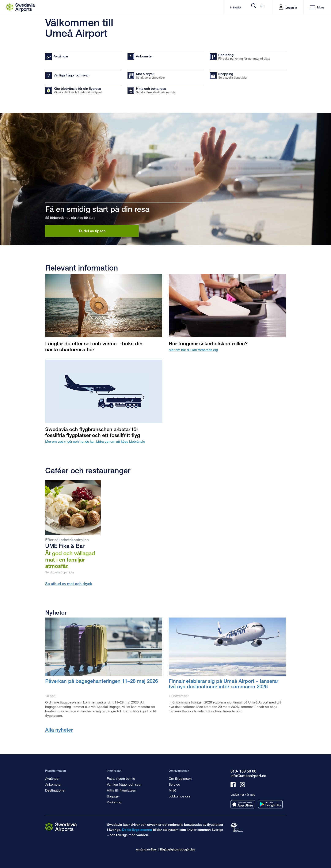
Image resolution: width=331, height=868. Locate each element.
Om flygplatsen (180, 778)
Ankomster (53, 784)
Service (174, 784)
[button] (317, 7)
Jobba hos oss (180, 796)
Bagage (113, 796)
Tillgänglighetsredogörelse (177, 849)
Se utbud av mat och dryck (69, 584)
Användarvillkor (146, 849)
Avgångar (52, 778)
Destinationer (55, 790)
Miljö (172, 790)
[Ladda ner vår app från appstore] (243, 804)
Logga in (291, 7)
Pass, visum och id (121, 778)
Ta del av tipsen (92, 231)
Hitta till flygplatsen (121, 790)
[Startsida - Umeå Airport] (21, 7)
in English (200, 7)
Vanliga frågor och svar (124, 784)
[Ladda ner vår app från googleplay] (270, 804)
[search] (244, 7)
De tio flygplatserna (137, 830)
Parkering (114, 802)
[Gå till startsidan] (61, 827)
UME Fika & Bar (65, 546)
